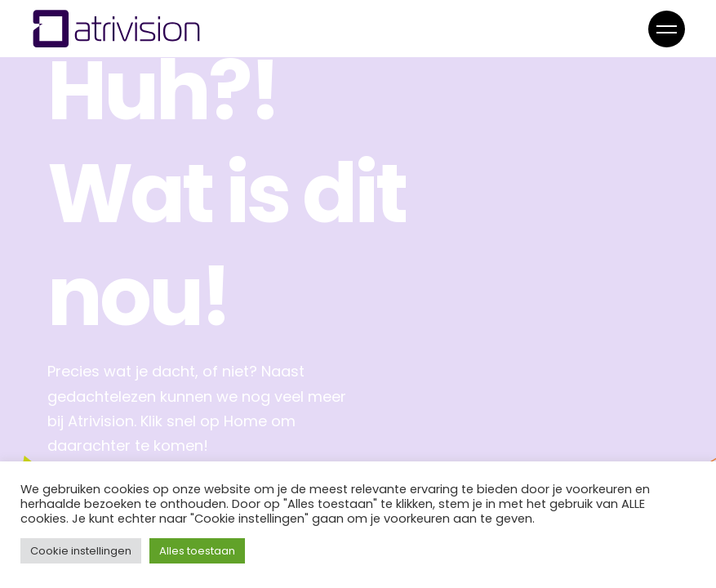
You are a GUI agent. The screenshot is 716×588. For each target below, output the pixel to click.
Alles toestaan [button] (197, 551)
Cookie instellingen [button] (81, 551)
